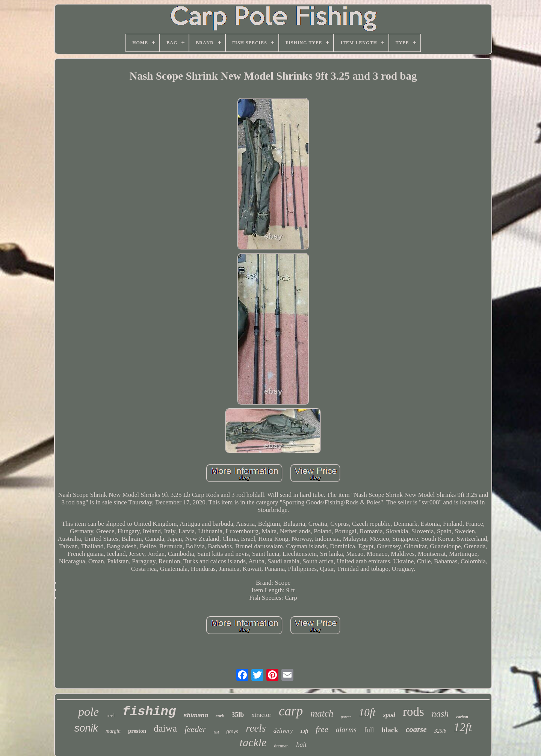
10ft (367, 712)
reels (256, 728)
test (216, 732)
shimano (196, 715)
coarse (416, 729)
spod (389, 715)
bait (301, 745)
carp (291, 711)
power (346, 717)
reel (110, 715)
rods (413, 712)
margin (113, 731)
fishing (149, 712)
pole (88, 712)
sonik (86, 728)
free (322, 729)
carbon (462, 717)
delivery (283, 731)
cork (220, 716)
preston (137, 731)
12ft (463, 727)
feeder (195, 729)
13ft (304, 731)
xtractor (261, 715)
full (369, 730)
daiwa (165, 728)
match (322, 713)
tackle (253, 742)
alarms (346, 730)
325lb (440, 731)
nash (440, 714)
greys (232, 731)
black (390, 730)
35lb (238, 715)
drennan (281, 746)
